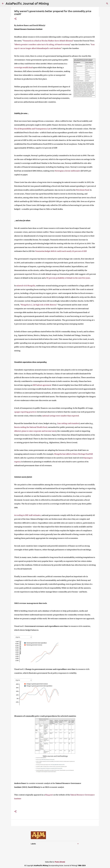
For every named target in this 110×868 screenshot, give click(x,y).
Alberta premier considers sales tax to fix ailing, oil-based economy (42, 45)
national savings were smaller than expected (60, 416)
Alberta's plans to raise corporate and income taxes (35, 431)
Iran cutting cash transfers (68, 423)
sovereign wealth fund (23, 67)
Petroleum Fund (83, 190)
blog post (49, 795)
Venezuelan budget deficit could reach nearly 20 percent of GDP (61, 251)
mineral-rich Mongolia (26, 286)
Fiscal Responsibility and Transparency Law (32, 129)
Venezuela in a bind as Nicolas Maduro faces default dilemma (48, 41)
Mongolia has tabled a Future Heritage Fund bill (74, 454)
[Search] (107, 4)
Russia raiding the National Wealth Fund (31, 427)
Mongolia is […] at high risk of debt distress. (39, 305)
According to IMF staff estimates (27, 515)
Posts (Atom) (60, 862)
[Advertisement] (49, 852)
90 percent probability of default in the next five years (68, 278)
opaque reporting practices (25, 412)
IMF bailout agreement (42, 385)
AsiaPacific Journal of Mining (27, 3)
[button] (15, 19)
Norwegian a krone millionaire (67, 171)
